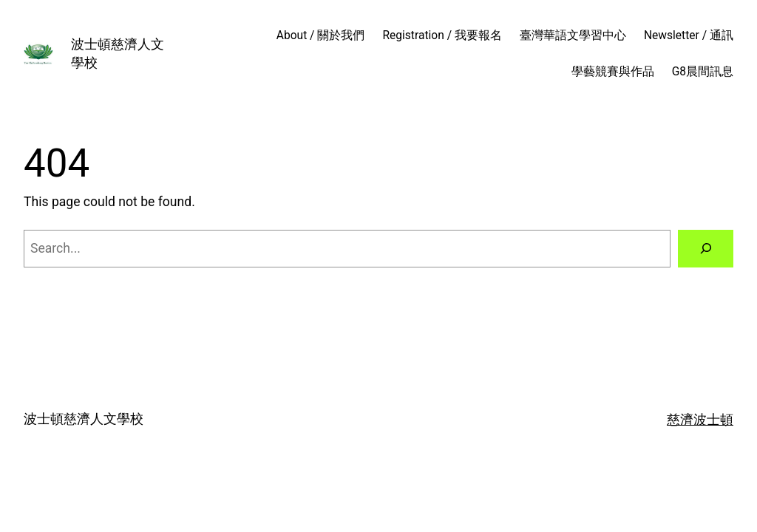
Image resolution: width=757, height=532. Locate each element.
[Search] (706, 249)
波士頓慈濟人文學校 (84, 419)
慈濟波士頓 (700, 420)
